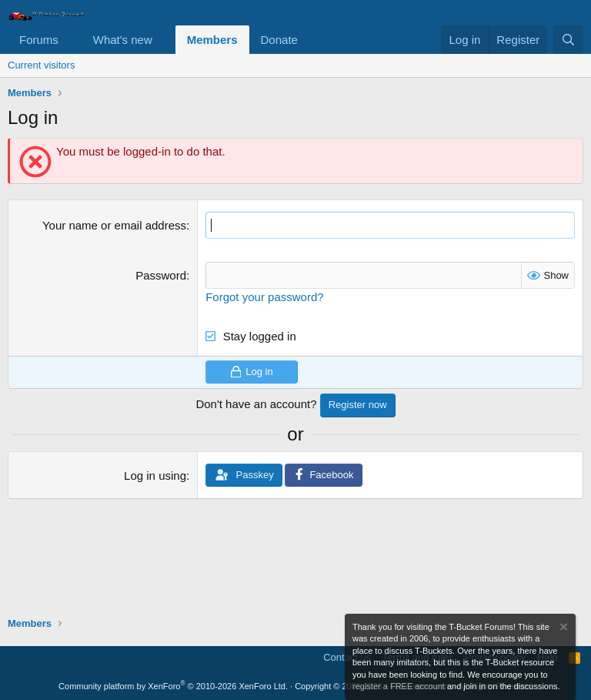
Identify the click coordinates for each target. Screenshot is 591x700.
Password (161, 275)
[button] (71, 40)
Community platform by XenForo (173, 686)
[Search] (568, 40)
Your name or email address (114, 225)
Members (212, 40)
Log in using (155, 476)
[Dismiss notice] (563, 629)
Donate (279, 40)
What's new (123, 40)
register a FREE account (399, 686)
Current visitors (41, 65)
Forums (39, 40)
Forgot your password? (264, 297)
